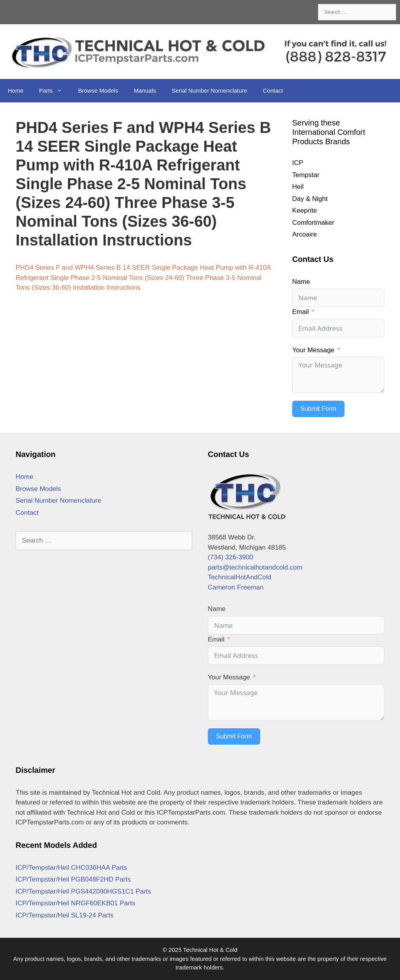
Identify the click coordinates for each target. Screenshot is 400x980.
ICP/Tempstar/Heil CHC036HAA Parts (71, 868)
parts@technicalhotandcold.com (255, 567)
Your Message (313, 350)
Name (301, 282)
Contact (273, 90)
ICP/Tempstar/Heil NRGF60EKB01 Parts (75, 903)
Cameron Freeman (236, 587)
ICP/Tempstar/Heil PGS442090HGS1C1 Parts (83, 891)
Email (301, 312)
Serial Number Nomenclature (209, 90)
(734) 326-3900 (230, 557)
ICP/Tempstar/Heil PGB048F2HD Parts (73, 879)
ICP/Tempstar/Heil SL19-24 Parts (64, 915)
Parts (55, 91)
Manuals (145, 90)
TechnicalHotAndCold (240, 577)
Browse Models (98, 90)
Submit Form (318, 409)
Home (16, 90)
